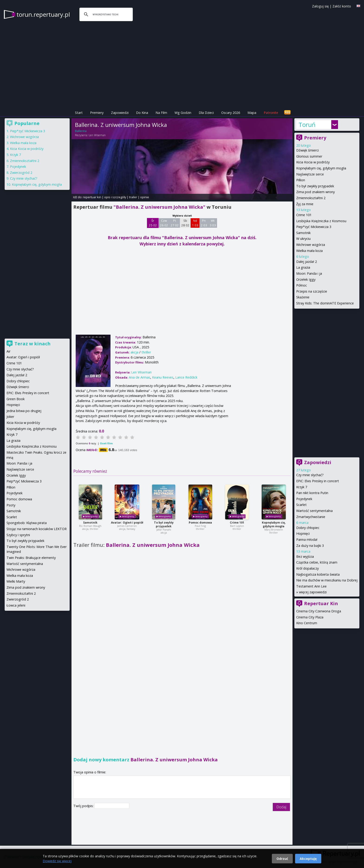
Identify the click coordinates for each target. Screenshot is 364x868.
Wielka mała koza (309, 251)
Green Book (16, 399)
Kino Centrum (307, 623)
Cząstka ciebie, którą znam (317, 562)
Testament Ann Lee (311, 586)
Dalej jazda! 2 (307, 262)
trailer (133, 197)
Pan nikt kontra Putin (312, 493)
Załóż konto (342, 6)
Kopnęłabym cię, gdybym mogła (274, 524)
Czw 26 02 (164, 223)
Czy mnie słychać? (310, 475)
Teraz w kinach (32, 344)
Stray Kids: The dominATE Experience (325, 303)
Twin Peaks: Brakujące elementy (31, 558)
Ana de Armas (140, 377)
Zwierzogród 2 (21, 173)
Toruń (307, 125)
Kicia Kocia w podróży (313, 162)
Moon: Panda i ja (309, 273)
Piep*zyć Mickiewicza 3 (314, 227)
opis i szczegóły (115, 197)
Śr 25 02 (153, 223)
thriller (146, 352)
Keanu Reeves (163, 377)
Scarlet (301, 505)
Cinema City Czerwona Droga (319, 611)
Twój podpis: (84, 806)
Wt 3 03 (213, 223)
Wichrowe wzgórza (311, 245)
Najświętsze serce (310, 174)
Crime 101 (237, 523)
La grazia (303, 267)
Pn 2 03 (204, 223)
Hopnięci (303, 533)
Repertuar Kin (321, 603)
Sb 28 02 (185, 223)
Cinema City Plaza (310, 617)
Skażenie (303, 297)
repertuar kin (92, 197)
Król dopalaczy (307, 568)
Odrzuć (282, 859)
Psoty (11, 505)
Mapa (252, 113)
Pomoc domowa (200, 523)
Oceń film (106, 443)
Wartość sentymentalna (314, 511)
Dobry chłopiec (308, 528)
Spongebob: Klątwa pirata (27, 523)
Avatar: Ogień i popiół (127, 523)
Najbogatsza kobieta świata (318, 574)
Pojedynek (304, 499)
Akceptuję (308, 859)
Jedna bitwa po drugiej (24, 411)
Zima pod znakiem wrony (315, 192)
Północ (302, 285)
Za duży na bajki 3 (310, 546)
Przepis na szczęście (312, 291)
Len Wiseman (97, 135)
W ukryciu (303, 239)
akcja (134, 352)
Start (79, 113)
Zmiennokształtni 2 (311, 198)
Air (8, 351)
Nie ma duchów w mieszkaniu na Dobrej (327, 580)
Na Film (161, 113)
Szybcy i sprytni (18, 535)
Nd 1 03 (195, 223)
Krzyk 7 (302, 487)
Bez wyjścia (305, 556)
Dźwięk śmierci (307, 150)
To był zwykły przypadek (164, 524)
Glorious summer (309, 156)
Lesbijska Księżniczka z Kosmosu (321, 221)
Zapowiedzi (120, 113)
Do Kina (142, 113)
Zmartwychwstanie (311, 517)
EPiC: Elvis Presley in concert (318, 481)
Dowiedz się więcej (57, 861)
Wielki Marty (16, 581)
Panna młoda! (307, 540)
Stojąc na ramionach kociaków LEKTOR (37, 529)
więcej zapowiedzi (313, 592)
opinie (145, 197)
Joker (10, 417)
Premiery (97, 113)
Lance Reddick (186, 377)
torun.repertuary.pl (43, 14)
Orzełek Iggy (306, 279)
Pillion (301, 180)
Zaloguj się (320, 6)
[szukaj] (105, 14)
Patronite (271, 113)
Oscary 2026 (231, 113)
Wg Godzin (183, 113)
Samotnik (90, 523)
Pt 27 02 (175, 223)
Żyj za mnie (305, 204)
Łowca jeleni (16, 605)
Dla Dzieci (206, 113)
